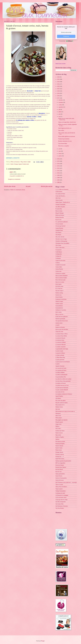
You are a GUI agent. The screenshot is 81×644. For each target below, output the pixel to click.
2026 (58, 77)
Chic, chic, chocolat (60, 237)
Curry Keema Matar (63, 144)
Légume (20, 164)
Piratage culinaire (59, 452)
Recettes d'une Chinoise (61, 467)
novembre (61, 102)
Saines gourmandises (60, 474)
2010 (58, 173)
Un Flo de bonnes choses (61, 497)
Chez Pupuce (58, 233)
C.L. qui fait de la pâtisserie (62, 222)
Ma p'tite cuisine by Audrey (62, 403)
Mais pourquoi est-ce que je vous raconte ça (65, 411)
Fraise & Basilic (59, 297)
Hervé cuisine (59, 312)
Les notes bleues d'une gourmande (63, 381)
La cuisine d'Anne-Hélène (61, 336)
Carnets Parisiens (59, 228)
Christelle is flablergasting (61, 241)
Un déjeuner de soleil (60, 493)
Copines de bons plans (60, 261)
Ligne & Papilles (59, 396)
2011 (58, 171)
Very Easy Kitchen (60, 508)
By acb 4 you (58, 220)
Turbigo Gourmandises (61, 491)
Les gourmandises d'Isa (61, 377)
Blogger (43, 641)
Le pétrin (58, 364)
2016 (58, 159)
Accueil (28, 186)
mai (59, 117)
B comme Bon (59, 209)
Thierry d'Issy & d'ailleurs (61, 487)
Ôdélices (57, 426)
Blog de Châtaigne (60, 213)
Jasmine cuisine (59, 323)
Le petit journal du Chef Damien (63, 362)
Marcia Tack (58, 416)
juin (60, 114)
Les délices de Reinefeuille (61, 375)
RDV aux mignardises (60, 463)
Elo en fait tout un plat (60, 280)
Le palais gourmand (60, 360)
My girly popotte (59, 422)
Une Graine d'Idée (60, 504)
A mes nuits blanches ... (61, 196)
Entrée (12, 164)
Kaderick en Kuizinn (60, 327)
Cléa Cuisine (58, 245)
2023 (58, 84)
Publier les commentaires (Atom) (18, 190)
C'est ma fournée (59, 224)
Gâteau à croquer (59, 301)
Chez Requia (58, 235)
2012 (58, 168)
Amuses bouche (59, 200)
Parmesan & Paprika (60, 444)
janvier (60, 156)
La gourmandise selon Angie (62, 349)
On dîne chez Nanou (60, 431)
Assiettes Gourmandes (60, 204)
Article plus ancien (47, 186)
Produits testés (26, 164)
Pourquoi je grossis (60, 454)
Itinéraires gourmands (60, 319)
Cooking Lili (58, 256)
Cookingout (58, 258)
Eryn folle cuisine (59, 286)
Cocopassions (59, 250)
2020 (58, 91)
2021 (58, 89)
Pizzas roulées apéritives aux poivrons (67, 136)
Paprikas (57, 439)
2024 (58, 82)
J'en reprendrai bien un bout (62, 321)
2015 (58, 161)
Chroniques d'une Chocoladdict (62, 243)
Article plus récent (10, 186)
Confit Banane (59, 252)
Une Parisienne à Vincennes (62, 506)
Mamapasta (58, 413)
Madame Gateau (59, 407)
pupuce (11, 172)
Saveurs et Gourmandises (61, 478)
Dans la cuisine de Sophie (61, 278)
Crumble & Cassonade (60, 265)
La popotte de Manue (60, 353)
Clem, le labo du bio (60, 248)
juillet (60, 112)
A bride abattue (59, 192)
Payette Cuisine (59, 448)
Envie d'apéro (59, 284)
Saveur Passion (59, 476)
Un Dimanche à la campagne (62, 495)
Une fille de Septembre (61, 502)
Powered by (66, 41)
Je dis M (57, 325)
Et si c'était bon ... (59, 289)
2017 (58, 98)
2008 (58, 178)
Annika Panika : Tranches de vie (63, 202)
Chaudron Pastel (59, 230)
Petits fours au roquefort (64, 146)
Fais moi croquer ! (60, 291)
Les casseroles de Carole (61, 368)
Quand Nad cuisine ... (60, 459)
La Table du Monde (60, 355)
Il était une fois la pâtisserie (62, 317)
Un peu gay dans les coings (62, 500)
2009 (58, 175)
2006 (58, 182)
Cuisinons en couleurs (60, 273)
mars (60, 151)
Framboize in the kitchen (61, 299)
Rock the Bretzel (59, 469)
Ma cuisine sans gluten (61, 401)
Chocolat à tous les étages (61, 239)
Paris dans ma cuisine (60, 441)
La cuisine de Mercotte (61, 345)
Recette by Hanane (60, 465)
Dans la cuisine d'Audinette (62, 276)
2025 (58, 79)
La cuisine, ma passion (61, 347)
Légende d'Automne (60, 366)
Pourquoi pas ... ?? (60, 457)
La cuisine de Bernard (60, 338)
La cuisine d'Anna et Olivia (62, 334)
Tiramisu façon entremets (64, 139)
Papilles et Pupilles (60, 437)
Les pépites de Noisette (61, 383)
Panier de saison (59, 433)
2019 (58, 93)
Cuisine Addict (59, 267)
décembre (61, 100)
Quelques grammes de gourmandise (63, 461)
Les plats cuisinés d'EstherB (62, 390)
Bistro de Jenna (59, 211)
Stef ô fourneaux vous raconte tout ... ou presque (66, 482)
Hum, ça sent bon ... (60, 314)
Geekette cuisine (59, 304)
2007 (58, 180)
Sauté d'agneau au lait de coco (65, 128)
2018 (58, 96)
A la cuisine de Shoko (60, 194)
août (60, 109)
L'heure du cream (59, 332)
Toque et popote (59, 489)
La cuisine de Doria (60, 340)
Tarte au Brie (61, 130)
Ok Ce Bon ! (58, 429)
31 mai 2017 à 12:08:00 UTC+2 (17, 176)
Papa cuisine (58, 435)
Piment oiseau (59, 450)
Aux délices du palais (60, 207)
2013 (58, 166)
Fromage (16, 164)
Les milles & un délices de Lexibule (63, 379)
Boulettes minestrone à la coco (65, 141)
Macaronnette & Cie (60, 405)
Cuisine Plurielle (59, 269)
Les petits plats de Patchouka (62, 388)
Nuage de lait (58, 424)
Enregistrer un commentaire (14, 179)
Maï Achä (58, 409)
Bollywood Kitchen (60, 215)
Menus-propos (59, 418)
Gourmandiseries (59, 308)
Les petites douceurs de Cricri (62, 385)
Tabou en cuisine (59, 485)
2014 (58, 164)
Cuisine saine (58, 271)
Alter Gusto (58, 198)
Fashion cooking (59, 293)
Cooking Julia (59, 254)
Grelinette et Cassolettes (61, 310)
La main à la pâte (59, 351)
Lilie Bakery (58, 398)
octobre (60, 105)
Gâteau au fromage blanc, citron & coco (67, 122)
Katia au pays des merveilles (62, 329)
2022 (58, 86)
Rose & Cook (58, 472)
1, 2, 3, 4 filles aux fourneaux (62, 189)
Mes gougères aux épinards (62, 420)
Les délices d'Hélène (60, 373)
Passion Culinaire (59, 446)
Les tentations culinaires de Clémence (64, 394)
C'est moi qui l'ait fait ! (61, 226)
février (60, 154)
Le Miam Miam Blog (60, 357)
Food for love (58, 295)
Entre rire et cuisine (60, 282)
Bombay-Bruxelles (60, 217)
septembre (61, 107)
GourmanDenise (59, 306)
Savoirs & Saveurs (60, 480)
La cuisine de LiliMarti (61, 342)
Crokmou (58, 263)
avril (60, 149)
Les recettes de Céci (60, 392)
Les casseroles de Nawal (61, 370)
